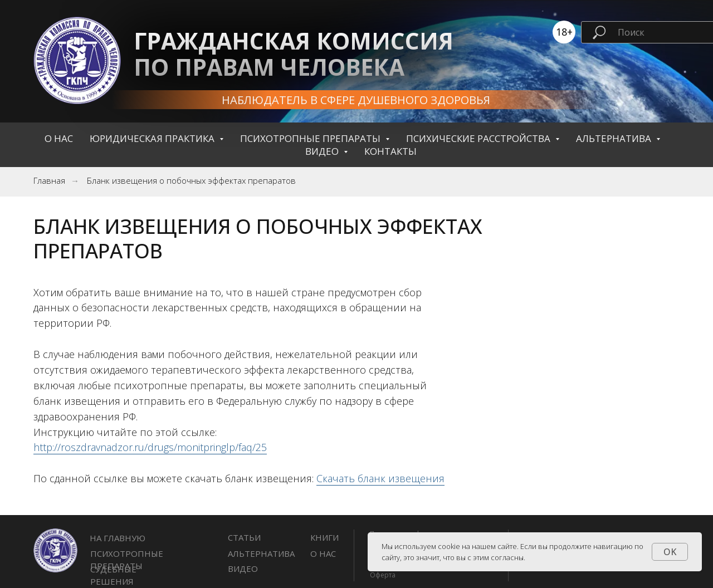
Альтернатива (261, 553)
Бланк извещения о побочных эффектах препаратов (191, 181)
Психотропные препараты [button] (311, 138)
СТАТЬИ (244, 537)
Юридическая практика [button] (153, 138)
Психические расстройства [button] (479, 138)
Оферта (383, 575)
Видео (243, 569)
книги (324, 537)
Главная (49, 181)
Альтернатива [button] (615, 138)
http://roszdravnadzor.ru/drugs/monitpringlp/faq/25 (150, 447)
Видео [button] (323, 151)
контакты (390, 151)
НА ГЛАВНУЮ (118, 538)
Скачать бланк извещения (380, 478)
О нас (59, 138)
